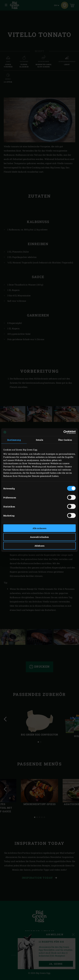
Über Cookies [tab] (65, 440)
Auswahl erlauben (39, 537)
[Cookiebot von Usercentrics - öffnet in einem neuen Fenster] (63, 432)
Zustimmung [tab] (14, 440)
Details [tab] (40, 440)
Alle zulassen (39, 528)
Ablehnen (39, 546)
